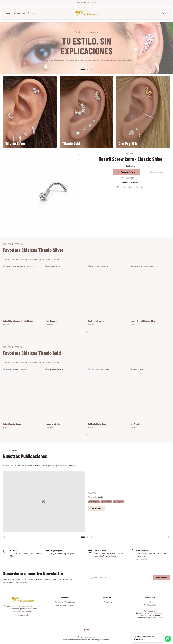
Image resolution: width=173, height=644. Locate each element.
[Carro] (166, 13)
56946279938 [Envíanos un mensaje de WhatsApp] (150, 604)
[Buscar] (32, 13)
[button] (83, 69)
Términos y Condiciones (65, 602)
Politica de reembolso (65, 605)
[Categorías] (19, 13)
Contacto (108, 602)
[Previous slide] (5, 69)
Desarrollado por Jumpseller (99, 640)
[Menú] (7, 13)
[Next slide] (168, 69)
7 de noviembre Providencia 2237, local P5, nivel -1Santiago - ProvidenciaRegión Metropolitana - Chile (150, 613)
